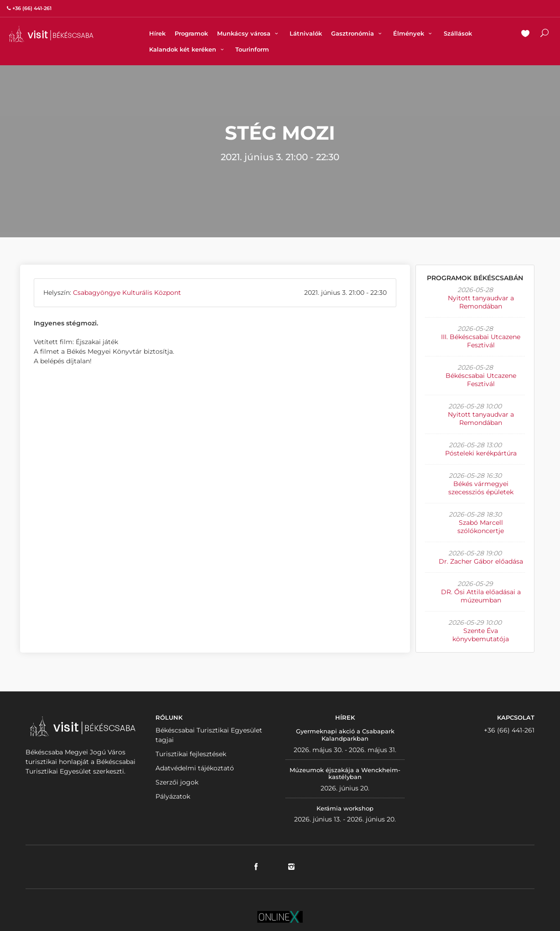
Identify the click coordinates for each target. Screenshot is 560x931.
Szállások (458, 33)
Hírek (157, 33)
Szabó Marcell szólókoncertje (481, 527)
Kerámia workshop (345, 808)
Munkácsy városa (249, 33)
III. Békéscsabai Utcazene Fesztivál (481, 341)
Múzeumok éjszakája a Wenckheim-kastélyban (345, 774)
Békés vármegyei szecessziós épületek (481, 488)
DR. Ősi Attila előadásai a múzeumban (481, 596)
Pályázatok (173, 796)
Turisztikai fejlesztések (191, 754)
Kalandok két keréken (188, 49)
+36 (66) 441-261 (509, 730)
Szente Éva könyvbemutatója (481, 635)
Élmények (414, 33)
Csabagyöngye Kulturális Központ (127, 293)
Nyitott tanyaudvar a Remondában (481, 302)
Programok (191, 33)
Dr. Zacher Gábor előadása (481, 561)
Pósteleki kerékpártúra (481, 453)
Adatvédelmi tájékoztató (195, 768)
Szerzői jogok (177, 782)
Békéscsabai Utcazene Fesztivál (481, 380)
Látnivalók (306, 33)
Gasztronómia (358, 33)
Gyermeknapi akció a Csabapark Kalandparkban (345, 735)
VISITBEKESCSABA (51, 34)
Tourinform (252, 49)
